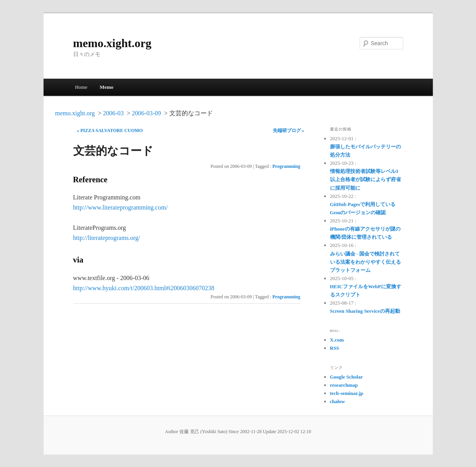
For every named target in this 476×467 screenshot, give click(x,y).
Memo (106, 87)
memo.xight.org (112, 43)
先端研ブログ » (289, 130)
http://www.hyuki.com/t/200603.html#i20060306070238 (144, 288)
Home (81, 87)
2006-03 (113, 113)
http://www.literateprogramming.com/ (120, 207)
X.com (337, 340)
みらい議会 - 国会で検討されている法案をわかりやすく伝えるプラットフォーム (365, 262)
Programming (286, 166)
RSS (335, 348)
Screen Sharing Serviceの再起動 (365, 311)
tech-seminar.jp (347, 393)
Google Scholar (347, 377)
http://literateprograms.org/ (107, 238)
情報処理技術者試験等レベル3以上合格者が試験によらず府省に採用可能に (365, 179)
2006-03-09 (147, 113)
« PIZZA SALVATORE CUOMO (110, 130)
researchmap (344, 385)
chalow (338, 401)
